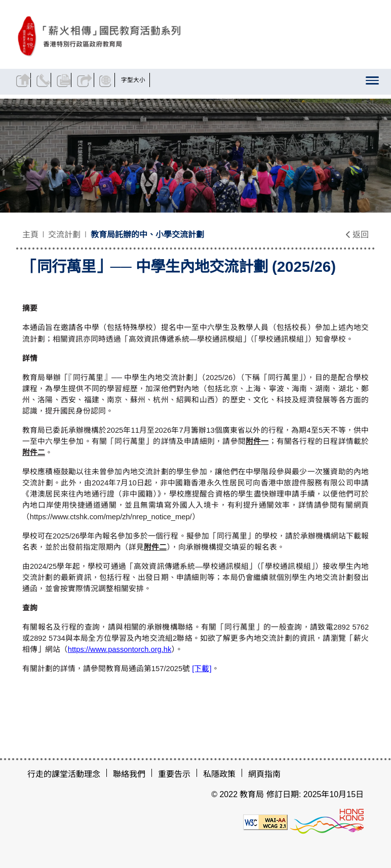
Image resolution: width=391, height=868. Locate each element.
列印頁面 (73, 80)
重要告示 (174, 774)
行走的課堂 (48, 774)
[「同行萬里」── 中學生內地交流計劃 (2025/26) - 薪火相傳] (141, 36)
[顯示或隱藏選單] (370, 83)
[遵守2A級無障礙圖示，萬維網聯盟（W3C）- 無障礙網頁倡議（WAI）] (265, 822)
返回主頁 (25, 80)
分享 (97, 80)
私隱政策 (219, 774)
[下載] (202, 669)
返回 (357, 235)
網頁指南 (264, 774)
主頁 (30, 235)
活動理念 (84, 774)
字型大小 (153, 80)
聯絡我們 (49, 80)
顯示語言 (123, 80)
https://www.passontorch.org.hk (120, 649)
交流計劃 (64, 235)
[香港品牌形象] (327, 822)
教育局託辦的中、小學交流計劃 (147, 235)
